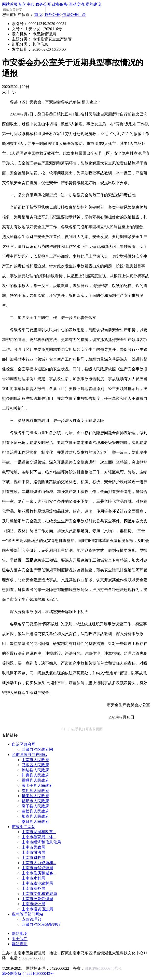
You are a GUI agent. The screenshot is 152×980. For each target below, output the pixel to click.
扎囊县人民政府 (35, 775)
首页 (38, 15)
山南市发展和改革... (39, 832)
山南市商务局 (33, 888)
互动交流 (77, 4)
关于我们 (20, 939)
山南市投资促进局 (37, 909)
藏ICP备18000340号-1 (103, 968)
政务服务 (60, 4)
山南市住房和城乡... (39, 873)
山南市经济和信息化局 (41, 842)
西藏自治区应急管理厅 (41, 924)
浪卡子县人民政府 (37, 785)
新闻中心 (27, 4)
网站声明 (20, 944)
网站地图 (20, 934)
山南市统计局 (33, 904)
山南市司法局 (33, 852)
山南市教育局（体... (39, 837)
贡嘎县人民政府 (35, 780)
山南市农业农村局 (37, 883)
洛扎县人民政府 (35, 791)
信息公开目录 (74, 15)
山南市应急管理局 (37, 899)
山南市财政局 (33, 858)
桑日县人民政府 (35, 822)
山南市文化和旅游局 (39, 894)
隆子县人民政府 (35, 806)
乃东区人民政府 (35, 765)
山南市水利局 (33, 878)
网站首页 (10, 4)
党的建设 (93, 4)
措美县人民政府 (35, 796)
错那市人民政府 (35, 801)
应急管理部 (31, 919)
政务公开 (43, 4)
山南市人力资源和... (39, 863)
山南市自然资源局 (37, 868)
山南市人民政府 (35, 760)
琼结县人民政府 (35, 770)
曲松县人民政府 (35, 811)
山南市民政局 (33, 847)
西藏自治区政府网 (37, 749)
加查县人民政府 (35, 816)
